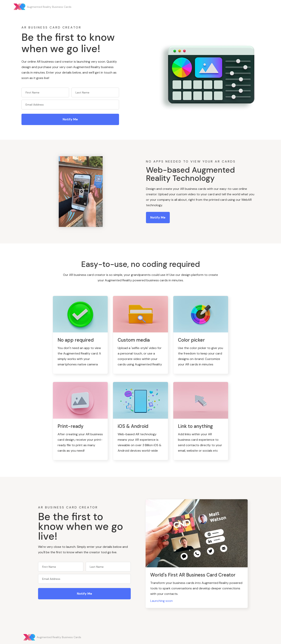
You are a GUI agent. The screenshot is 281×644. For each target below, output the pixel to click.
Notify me (158, 217)
